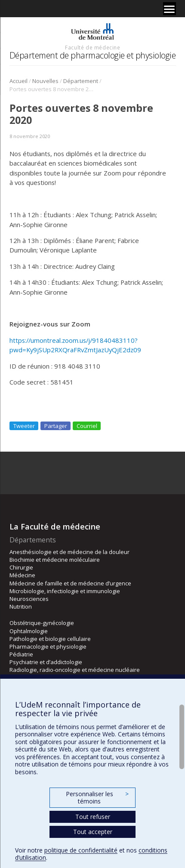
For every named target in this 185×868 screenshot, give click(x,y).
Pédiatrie (21, 654)
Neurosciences (29, 599)
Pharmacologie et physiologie (48, 646)
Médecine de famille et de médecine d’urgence (70, 583)
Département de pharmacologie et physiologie (93, 55)
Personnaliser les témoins (97, 798)
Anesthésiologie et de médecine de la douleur (69, 552)
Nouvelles (45, 81)
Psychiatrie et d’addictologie (46, 662)
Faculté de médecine (92, 47)
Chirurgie (21, 567)
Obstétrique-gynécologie (42, 623)
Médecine (22, 575)
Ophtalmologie (29, 631)
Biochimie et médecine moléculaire (55, 560)
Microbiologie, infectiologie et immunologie (65, 591)
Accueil (18, 81)
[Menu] (170, 9)
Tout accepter (93, 832)
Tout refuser (93, 817)
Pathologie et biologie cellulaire (50, 639)
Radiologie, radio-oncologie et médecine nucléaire (75, 670)
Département (81, 81)
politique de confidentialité (81, 850)
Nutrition (21, 606)
